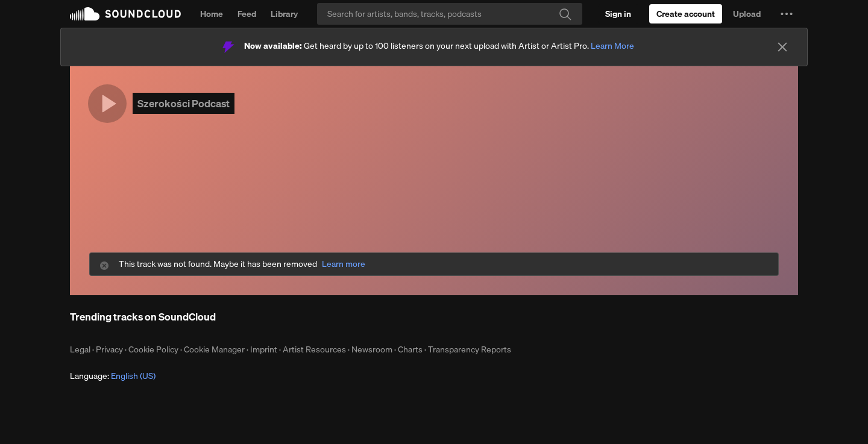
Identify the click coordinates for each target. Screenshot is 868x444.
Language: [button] (113, 376)
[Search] (450, 14)
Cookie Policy (153, 349)
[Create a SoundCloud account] (686, 14)
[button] (787, 14)
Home (212, 14)
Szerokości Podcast (184, 103)
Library (284, 14)
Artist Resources (314, 349)
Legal (80, 349)
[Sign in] (618, 14)
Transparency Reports (470, 349)
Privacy (109, 349)
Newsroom (372, 349)
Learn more (344, 264)
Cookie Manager (214, 349)
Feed (247, 14)
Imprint (264, 349)
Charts (410, 349)
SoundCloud (125, 14)
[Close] (782, 47)
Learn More (612, 46)
